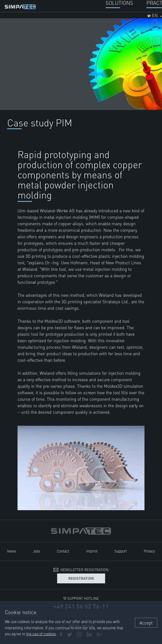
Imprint (92, 551)
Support (121, 551)
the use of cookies (41, 634)
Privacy (149, 551)
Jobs (36, 551)
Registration (81, 578)
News (12, 551)
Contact (63, 551)
